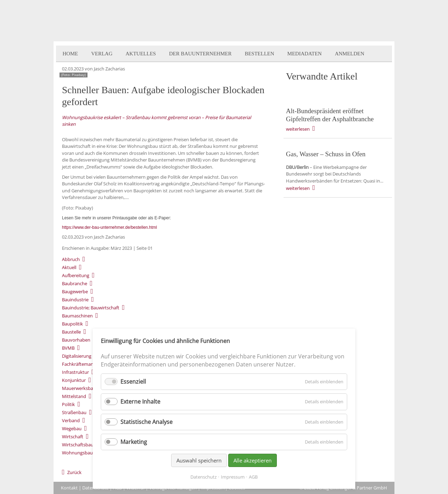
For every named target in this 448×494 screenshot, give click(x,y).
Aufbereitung (76, 275)
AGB (253, 477)
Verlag (102, 54)
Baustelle (71, 332)
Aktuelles (141, 54)
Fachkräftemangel (81, 364)
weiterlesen (298, 129)
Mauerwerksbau (79, 388)
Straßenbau (74, 412)
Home (70, 54)
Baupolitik (72, 324)
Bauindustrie (75, 300)
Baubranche (75, 283)
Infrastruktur (75, 372)
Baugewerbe (75, 291)
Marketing (134, 442)
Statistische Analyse (146, 422)
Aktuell (69, 267)
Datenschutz (204, 477)
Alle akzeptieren (253, 460)
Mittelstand (74, 396)
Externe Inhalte (140, 402)
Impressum (233, 477)
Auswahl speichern (199, 460)
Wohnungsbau (77, 453)
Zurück (74, 472)
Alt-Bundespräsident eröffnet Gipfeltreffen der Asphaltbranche (330, 115)
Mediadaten (304, 54)
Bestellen (259, 54)
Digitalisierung (77, 356)
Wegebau (72, 428)
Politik (68, 404)
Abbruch (71, 259)
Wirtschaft (73, 437)
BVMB (68, 348)
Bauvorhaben (76, 340)
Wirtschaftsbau (78, 445)
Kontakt (69, 488)
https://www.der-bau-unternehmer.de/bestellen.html (109, 227)
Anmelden (350, 54)
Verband (71, 420)
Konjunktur (74, 380)
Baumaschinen (77, 316)
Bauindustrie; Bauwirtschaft (91, 308)
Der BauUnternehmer (200, 54)
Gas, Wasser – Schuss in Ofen (326, 154)
